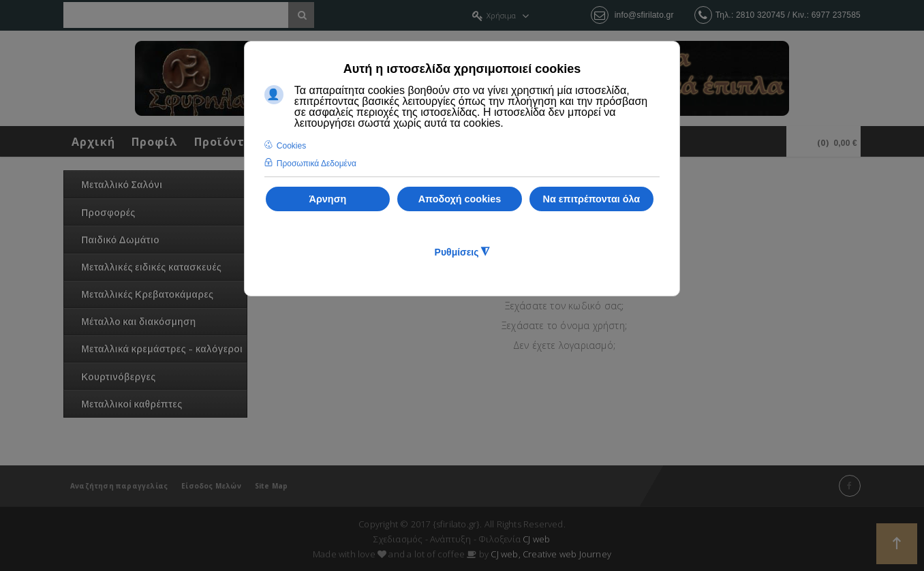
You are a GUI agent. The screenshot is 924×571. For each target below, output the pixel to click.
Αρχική (93, 142)
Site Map (272, 486)
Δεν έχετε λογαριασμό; (564, 345)
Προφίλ (155, 142)
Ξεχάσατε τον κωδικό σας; (565, 306)
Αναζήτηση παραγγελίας (119, 486)
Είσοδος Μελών (211, 486)
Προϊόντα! (226, 142)
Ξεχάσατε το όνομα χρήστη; (564, 325)
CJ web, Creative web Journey (551, 554)
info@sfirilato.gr (644, 15)
